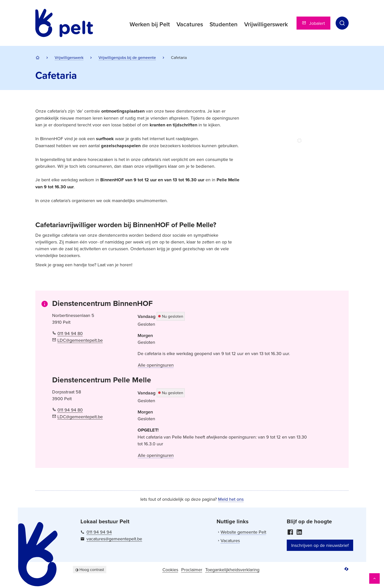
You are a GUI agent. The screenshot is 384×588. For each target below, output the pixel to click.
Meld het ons (231, 499)
